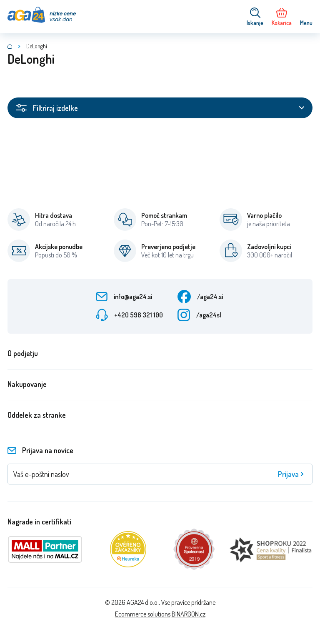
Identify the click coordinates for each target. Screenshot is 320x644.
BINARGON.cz (189, 614)
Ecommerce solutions (143, 614)
